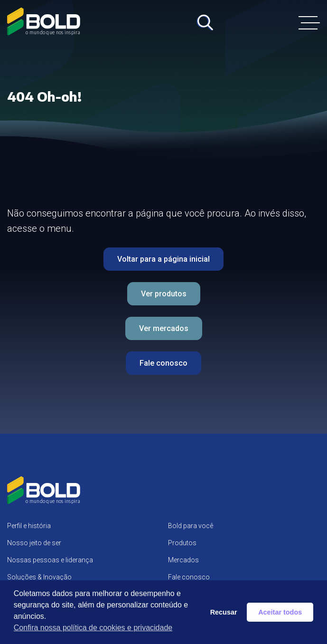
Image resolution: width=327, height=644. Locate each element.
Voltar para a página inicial (163, 259)
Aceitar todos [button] (280, 612)
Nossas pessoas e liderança (50, 560)
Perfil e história (29, 526)
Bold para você (191, 526)
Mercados (183, 560)
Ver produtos (164, 294)
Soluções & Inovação (39, 577)
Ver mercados (164, 328)
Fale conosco (163, 363)
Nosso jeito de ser (34, 543)
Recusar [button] (224, 612)
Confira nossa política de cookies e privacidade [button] (93, 628)
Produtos (182, 543)
